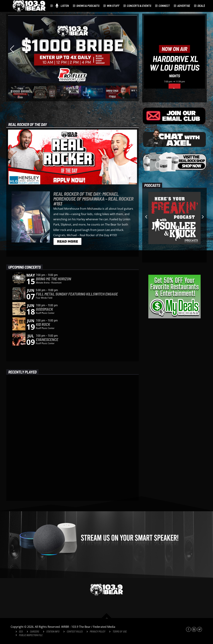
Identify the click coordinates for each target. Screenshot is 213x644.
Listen (62, 6)
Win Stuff (113, 6)
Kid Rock (43, 324)
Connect (164, 6)
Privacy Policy (98, 632)
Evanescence (47, 339)
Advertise (184, 6)
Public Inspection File (31, 635)
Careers (35, 632)
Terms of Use (120, 632)
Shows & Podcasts (88, 6)
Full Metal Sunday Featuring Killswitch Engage (77, 294)
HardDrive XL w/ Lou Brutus (175, 63)
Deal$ (201, 6)
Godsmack (44, 309)
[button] (146, 217)
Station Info (53, 632)
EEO (21, 632)
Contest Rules (75, 632)
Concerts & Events (139, 6)
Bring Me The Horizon (54, 279)
